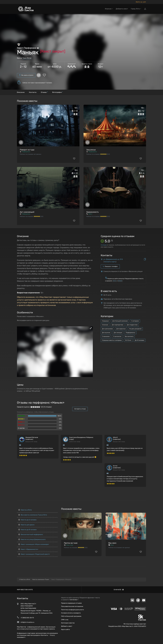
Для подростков (132, 325)
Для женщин (118, 333)
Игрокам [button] (109, 9)
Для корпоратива (118, 325)
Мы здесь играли (26, 75)
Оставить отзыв (80, 409)
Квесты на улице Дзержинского (32, 539)
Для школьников (107, 329)
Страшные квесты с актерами (112, 340)
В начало (119, 590)
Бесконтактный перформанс (31, 534)
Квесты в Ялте (25, 510)
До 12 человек (140, 340)
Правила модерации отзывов (71, 603)
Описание (21, 92)
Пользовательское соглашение (72, 606)
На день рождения (135, 329)
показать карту (110, 262)
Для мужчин (106, 333)
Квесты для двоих (26, 525)
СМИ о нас (65, 620)
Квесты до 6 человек (28, 520)
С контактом (117, 336)
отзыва (104, 245)
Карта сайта (65, 629)
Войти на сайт (141, 2)
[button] (91, 328)
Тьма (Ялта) (27, 58)
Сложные (105, 325)
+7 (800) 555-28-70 (27, 618)
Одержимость (92, 212)
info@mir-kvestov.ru (27, 622)
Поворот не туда (27, 150)
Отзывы (44, 92)
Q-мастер (21, 428)
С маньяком (106, 336)
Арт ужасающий (27, 212)
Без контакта (129, 336)
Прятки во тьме (71, 543)
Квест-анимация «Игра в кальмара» (34, 544)
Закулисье (91, 150)
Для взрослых (121, 329)
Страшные (105, 321)
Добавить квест (122, 9)
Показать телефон (110, 266)
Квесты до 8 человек (28, 530)
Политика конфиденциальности (73, 610)
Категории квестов (68, 623)
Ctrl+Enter (74, 600)
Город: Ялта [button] (136, 9)
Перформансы (131, 333)
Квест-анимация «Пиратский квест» (34, 554)
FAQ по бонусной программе (71, 616)
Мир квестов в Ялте (25, 590)
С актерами (135, 321)
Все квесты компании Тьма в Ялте (33, 515)
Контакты (33, 92)
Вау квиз (112, 543)
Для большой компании (120, 321)
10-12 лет (128, 340)
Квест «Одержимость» (28, 549)
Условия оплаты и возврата (71, 613)
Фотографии (57, 92)
